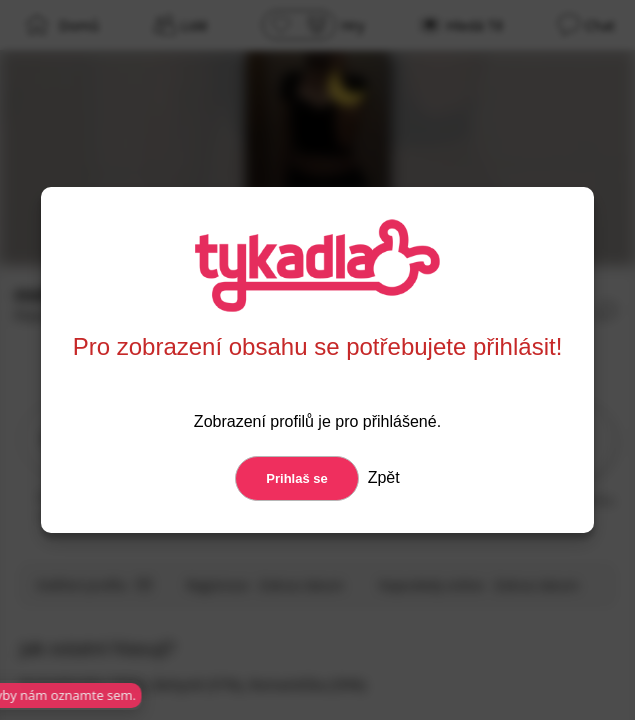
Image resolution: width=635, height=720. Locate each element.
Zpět (381, 477)
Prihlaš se (296, 478)
